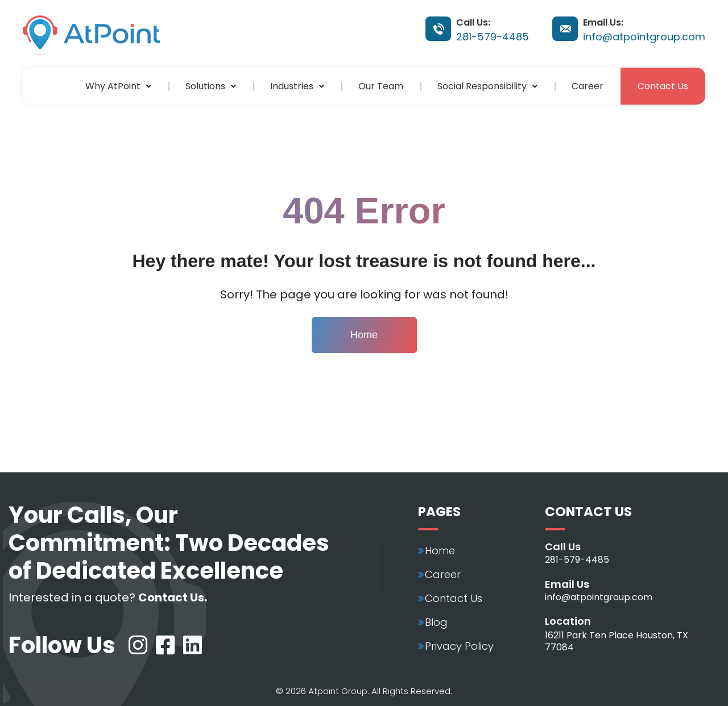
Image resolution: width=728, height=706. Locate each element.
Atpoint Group (338, 691)
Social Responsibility (487, 86)
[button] (118, 86)
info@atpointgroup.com (644, 37)
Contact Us (663, 86)
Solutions (211, 86)
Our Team (381, 86)
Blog (436, 622)
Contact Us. (173, 597)
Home (364, 335)
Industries (297, 86)
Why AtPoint (118, 86)
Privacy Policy (459, 646)
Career (588, 86)
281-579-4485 (493, 37)
